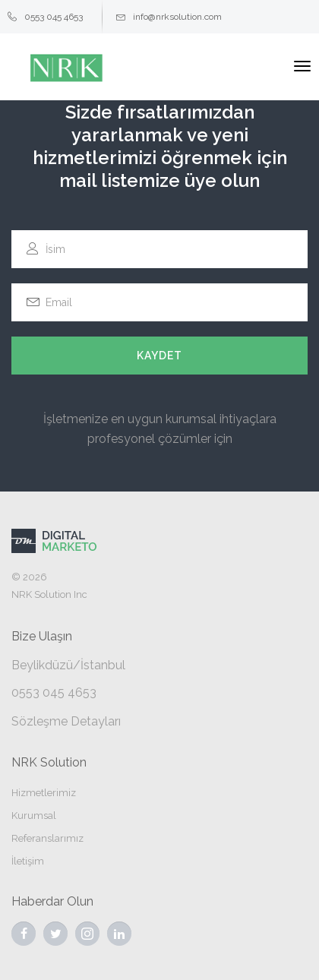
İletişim (28, 861)
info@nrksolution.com (169, 17)
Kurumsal (34, 816)
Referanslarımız (47, 838)
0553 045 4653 (45, 17)
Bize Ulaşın (42, 636)
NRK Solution (49, 762)
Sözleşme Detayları (66, 721)
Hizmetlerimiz (44, 793)
